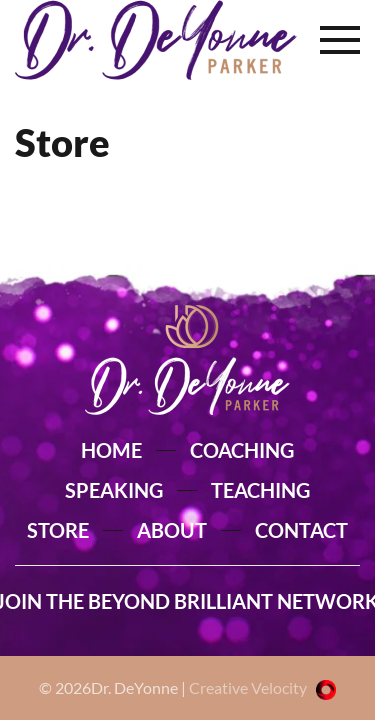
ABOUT (172, 530)
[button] (340, 40)
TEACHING (260, 490)
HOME (111, 450)
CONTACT (301, 530)
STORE (58, 530)
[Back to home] (156, 40)
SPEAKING (114, 490)
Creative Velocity (262, 687)
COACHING (242, 450)
